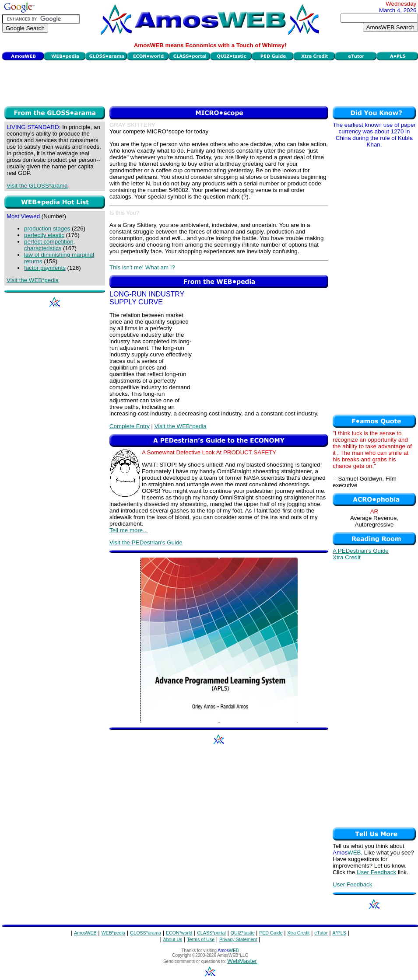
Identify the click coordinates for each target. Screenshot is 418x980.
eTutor (321, 933)
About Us (173, 939)
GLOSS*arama (146, 933)
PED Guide (271, 933)
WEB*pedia (114, 933)
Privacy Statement (238, 939)
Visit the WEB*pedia (33, 280)
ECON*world (179, 933)
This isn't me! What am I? (142, 267)
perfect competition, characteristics (49, 245)
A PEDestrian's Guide (361, 551)
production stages (47, 228)
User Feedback (376, 872)
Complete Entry (130, 426)
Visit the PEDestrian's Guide (146, 542)
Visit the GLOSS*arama (37, 186)
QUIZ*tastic (242, 933)
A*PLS (339, 933)
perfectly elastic (44, 235)
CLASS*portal (211, 933)
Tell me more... (128, 530)
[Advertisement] (210, 82)
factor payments (45, 268)
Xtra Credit (347, 557)
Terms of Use (201, 939)
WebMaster (242, 961)
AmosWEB (85, 933)
